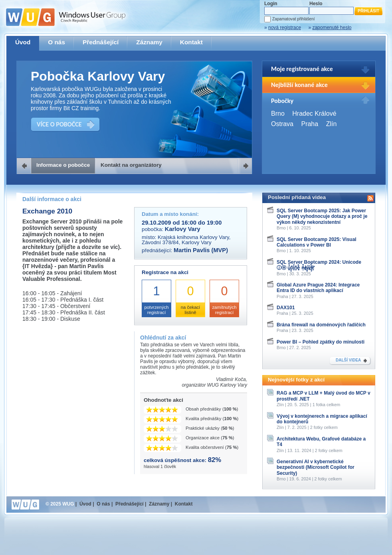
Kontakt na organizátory (131, 165)
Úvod (23, 42)
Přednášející (101, 42)
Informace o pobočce (63, 165)
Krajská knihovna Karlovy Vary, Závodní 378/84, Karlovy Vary (186, 240)
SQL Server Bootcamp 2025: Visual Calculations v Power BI (317, 242)
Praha (310, 124)
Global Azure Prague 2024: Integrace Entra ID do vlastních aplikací (318, 288)
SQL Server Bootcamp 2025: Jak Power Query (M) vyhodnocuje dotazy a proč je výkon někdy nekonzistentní (322, 216)
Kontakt (191, 42)
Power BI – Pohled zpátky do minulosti (321, 342)
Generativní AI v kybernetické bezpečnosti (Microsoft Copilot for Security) (316, 467)
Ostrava (282, 124)
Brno (278, 114)
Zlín (332, 124)
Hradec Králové (314, 114)
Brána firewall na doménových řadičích (321, 325)
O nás (56, 42)
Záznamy (149, 42)
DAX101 (286, 308)
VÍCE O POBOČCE (59, 124)
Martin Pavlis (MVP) (201, 250)
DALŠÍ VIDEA (348, 360)
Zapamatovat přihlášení (293, 19)
